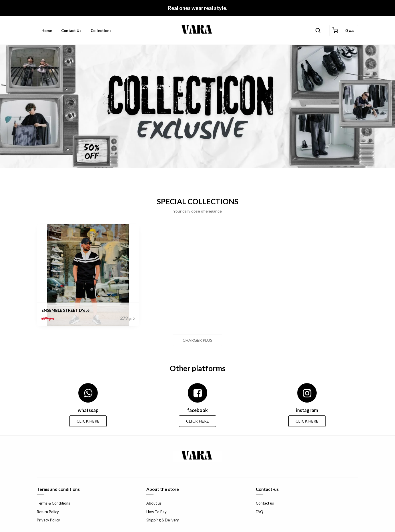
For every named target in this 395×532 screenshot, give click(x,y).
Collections (101, 31)
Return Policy (48, 512)
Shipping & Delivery (163, 520)
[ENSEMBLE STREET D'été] (88, 275)
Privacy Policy (48, 520)
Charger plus (197, 340)
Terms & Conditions (53, 503)
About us (154, 503)
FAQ (260, 512)
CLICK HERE (88, 421)
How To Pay (156, 512)
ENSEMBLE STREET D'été (65, 310)
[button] (318, 31)
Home (47, 31)
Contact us (71, 31)
